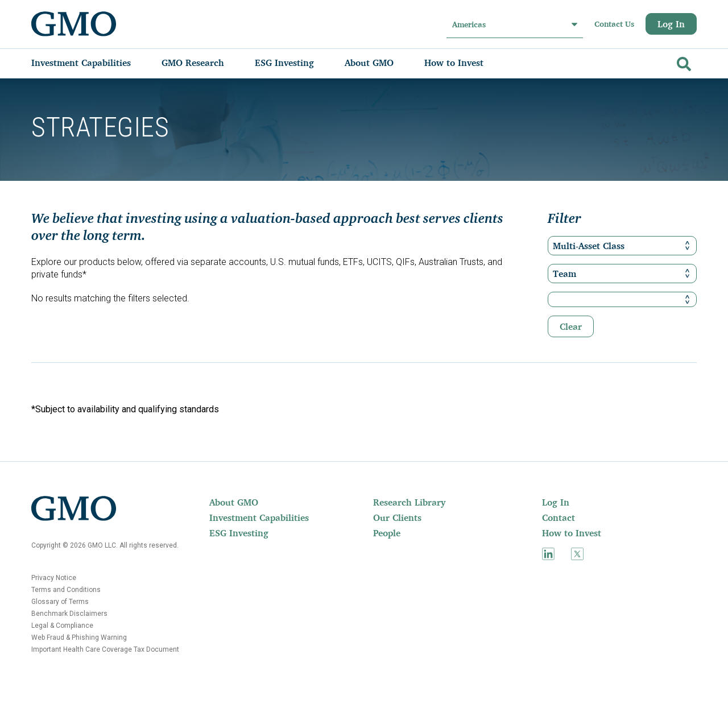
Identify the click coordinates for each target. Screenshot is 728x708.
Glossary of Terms (60, 602)
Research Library (409, 502)
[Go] (682, 62)
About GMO (234, 502)
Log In (671, 24)
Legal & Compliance (62, 626)
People (387, 533)
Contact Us (614, 24)
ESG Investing (239, 533)
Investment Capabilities (259, 517)
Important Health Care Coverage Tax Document (105, 649)
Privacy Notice (54, 578)
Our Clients (397, 517)
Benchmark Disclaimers (69, 614)
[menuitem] (92, 63)
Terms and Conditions (66, 590)
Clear (571, 326)
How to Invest (572, 533)
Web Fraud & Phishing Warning (79, 637)
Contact (559, 517)
